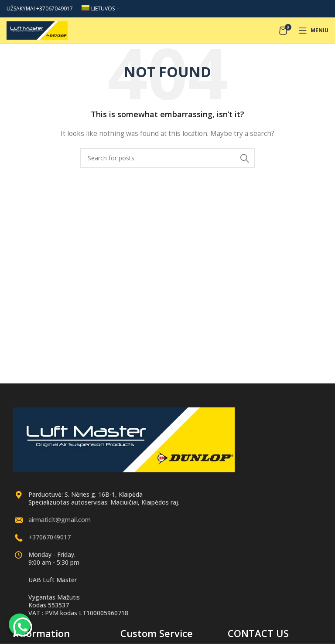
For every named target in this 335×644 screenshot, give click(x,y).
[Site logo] (37, 30)
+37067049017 (50, 537)
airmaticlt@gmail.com (60, 520)
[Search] (167, 158)
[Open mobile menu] (313, 31)
